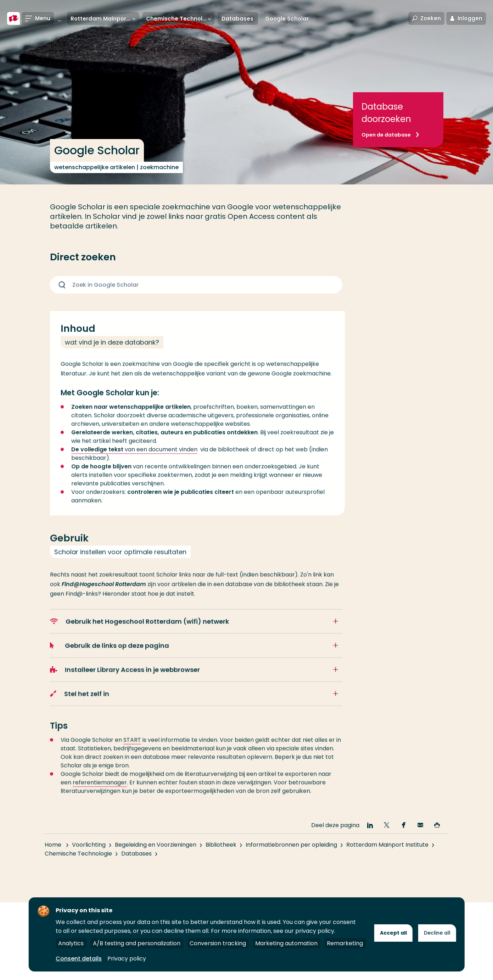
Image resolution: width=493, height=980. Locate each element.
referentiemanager (100, 791)
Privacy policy (127, 959)
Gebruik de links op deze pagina (110, 655)
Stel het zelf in (80, 703)
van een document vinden (134, 458)
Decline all (437, 933)
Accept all (393, 933)
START (132, 749)
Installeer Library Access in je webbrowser (125, 679)
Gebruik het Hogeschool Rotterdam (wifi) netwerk (140, 630)
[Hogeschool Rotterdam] (13, 18)
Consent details (79, 959)
